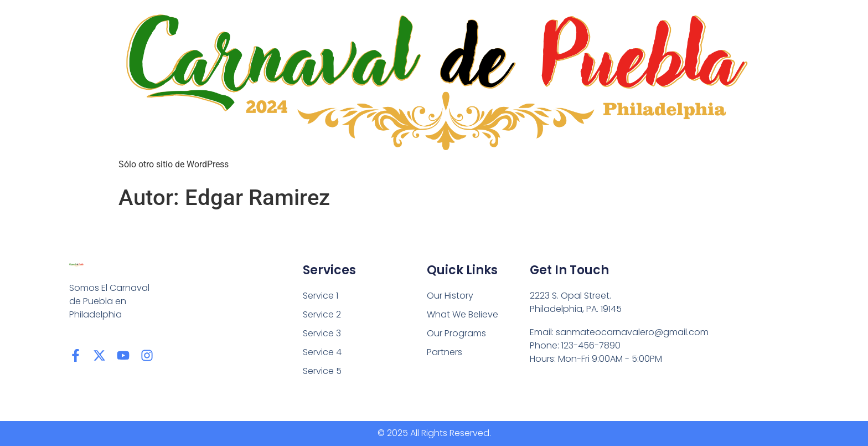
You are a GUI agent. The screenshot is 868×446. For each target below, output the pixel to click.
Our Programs (456, 333)
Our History (450, 296)
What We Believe (463, 314)
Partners (445, 352)
